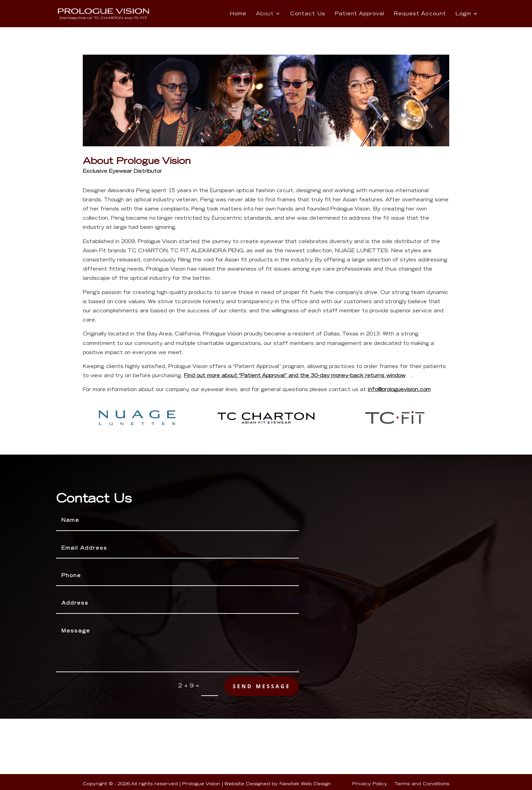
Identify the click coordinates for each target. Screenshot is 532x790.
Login (463, 14)
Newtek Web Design (305, 784)
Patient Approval (360, 14)
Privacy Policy (370, 784)
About (265, 14)
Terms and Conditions (422, 784)
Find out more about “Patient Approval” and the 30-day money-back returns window (295, 375)
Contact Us (308, 14)
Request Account (420, 14)
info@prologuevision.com (399, 389)
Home (238, 14)
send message (262, 686)
